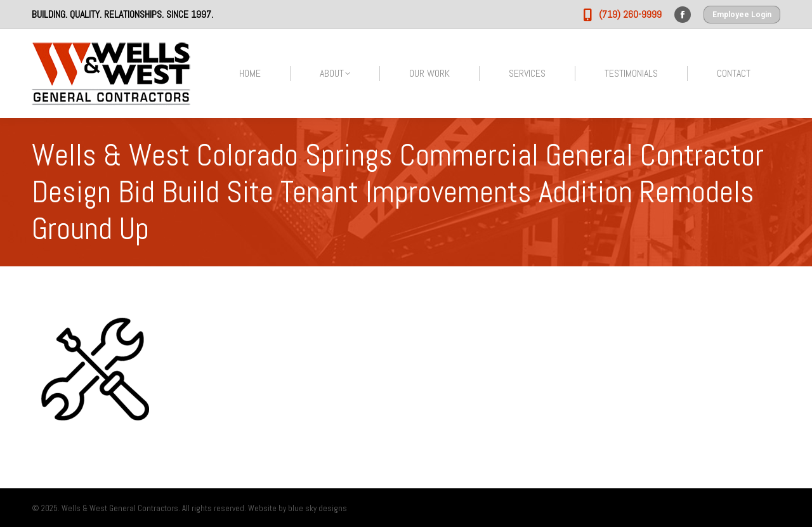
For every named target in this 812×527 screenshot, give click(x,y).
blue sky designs (318, 508)
